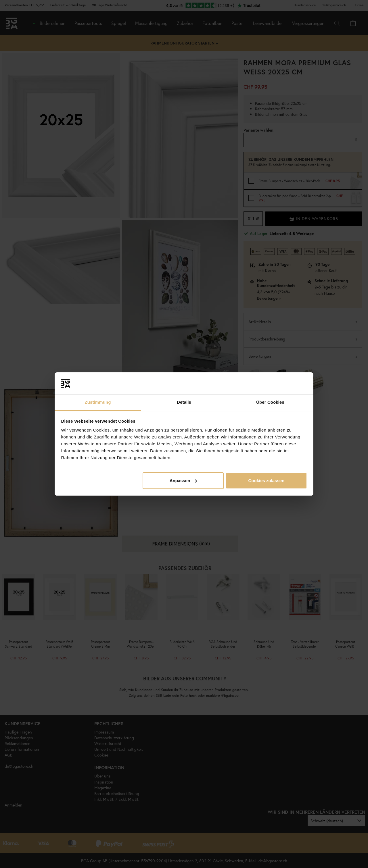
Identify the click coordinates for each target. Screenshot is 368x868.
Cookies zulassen (266, 481)
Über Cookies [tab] (270, 402)
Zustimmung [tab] (98, 402)
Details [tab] (184, 402)
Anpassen (183, 481)
